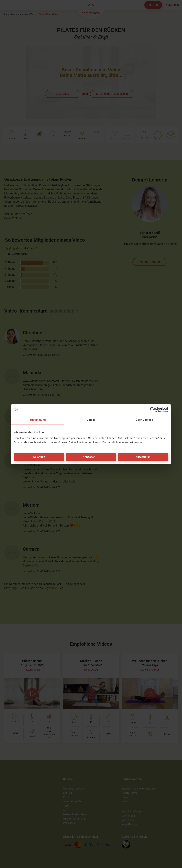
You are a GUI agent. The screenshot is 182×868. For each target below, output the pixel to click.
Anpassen (91, 457)
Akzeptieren (143, 457)
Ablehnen (39, 457)
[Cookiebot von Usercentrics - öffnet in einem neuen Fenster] (153, 409)
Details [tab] (91, 420)
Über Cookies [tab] (144, 420)
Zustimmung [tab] (38, 420)
